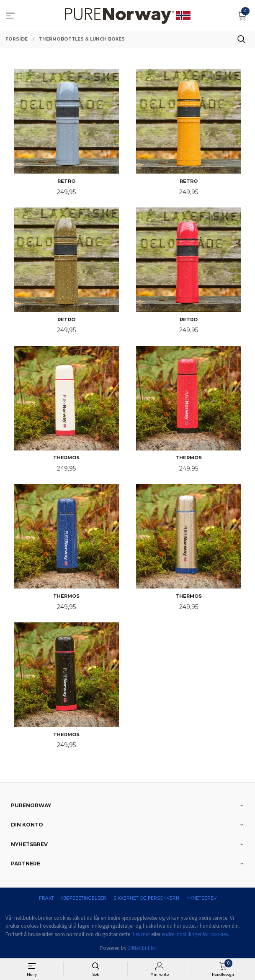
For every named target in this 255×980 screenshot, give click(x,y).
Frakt (46, 898)
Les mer (141, 934)
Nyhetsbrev (201, 898)
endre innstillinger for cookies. (195, 934)
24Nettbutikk (142, 948)
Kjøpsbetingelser (84, 898)
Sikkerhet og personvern (146, 898)
